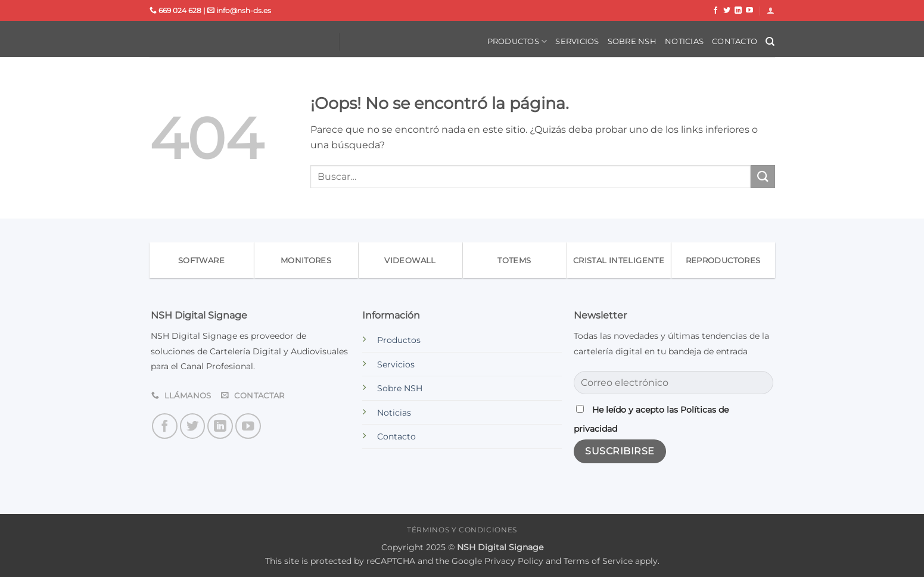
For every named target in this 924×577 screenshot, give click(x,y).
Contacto (735, 41)
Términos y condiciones (462, 530)
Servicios (577, 41)
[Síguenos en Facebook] (715, 11)
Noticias (684, 41)
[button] (771, 10)
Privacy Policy (514, 561)
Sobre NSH (632, 41)
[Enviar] (763, 177)
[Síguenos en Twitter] (727, 11)
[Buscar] (770, 42)
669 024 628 (175, 10)
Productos (517, 41)
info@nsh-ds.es (239, 10)
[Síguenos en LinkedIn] (738, 11)
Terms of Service (598, 561)
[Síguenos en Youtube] (749, 11)
